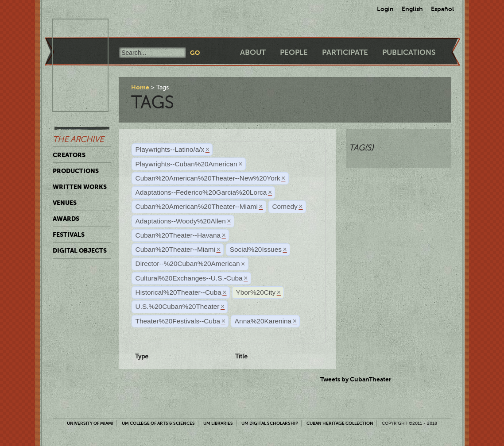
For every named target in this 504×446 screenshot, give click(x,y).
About (253, 52)
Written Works (80, 187)
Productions (76, 171)
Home (140, 87)
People (294, 52)
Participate (345, 52)
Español (442, 9)
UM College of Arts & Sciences (158, 423)
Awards (66, 219)
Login (385, 9)
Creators (69, 155)
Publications (409, 52)
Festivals (69, 235)
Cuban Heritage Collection (340, 423)
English (412, 9)
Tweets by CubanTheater (356, 379)
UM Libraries (218, 423)
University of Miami (90, 423)
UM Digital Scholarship (270, 423)
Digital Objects (80, 250)
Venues (65, 203)
